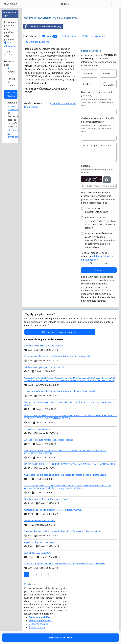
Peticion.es (9, 4)
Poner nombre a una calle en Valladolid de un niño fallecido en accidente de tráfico (62, 531)
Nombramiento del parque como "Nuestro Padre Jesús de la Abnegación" (58, 356)
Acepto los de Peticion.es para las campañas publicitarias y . (14, 120)
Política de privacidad (94, 36)
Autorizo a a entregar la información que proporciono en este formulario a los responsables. (100, 240)
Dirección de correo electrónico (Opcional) (98, 94)
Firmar (99, 270)
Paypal (11, 72)
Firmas (50, 36)
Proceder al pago (11, 94)
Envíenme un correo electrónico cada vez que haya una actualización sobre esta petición (100, 223)
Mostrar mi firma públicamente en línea (96, 210)
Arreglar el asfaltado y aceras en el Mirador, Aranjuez (49, 440)
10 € (10, 55)
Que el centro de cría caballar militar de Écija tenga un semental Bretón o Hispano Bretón (65, 475)
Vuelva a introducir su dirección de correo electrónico (98, 120)
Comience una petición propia (60, 332)
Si (91, 263)
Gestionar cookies (38, 624)
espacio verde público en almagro (40, 542)
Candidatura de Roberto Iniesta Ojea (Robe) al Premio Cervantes (54, 510)
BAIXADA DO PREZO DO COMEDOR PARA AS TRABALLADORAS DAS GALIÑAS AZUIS (70, 464)
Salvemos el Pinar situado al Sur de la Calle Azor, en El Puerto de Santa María (60, 391)
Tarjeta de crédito (11, 82)
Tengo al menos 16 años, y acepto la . (98, 256)
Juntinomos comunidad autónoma (40, 520)
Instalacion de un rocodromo (37, 429)
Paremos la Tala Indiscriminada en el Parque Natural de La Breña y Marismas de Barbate (65, 564)
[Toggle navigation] (115, 4)
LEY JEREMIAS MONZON (37, 553)
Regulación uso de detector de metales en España (47, 499)
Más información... (12, 44)
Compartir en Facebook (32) (42, 26)
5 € (9, 52)
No (105, 263)
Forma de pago (9, 63)
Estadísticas (70, 36)
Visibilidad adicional (38, 42)
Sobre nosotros (37, 627)
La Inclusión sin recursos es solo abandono (44, 346)
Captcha (85, 166)
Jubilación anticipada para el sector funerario (45, 367)
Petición (32, 36)
